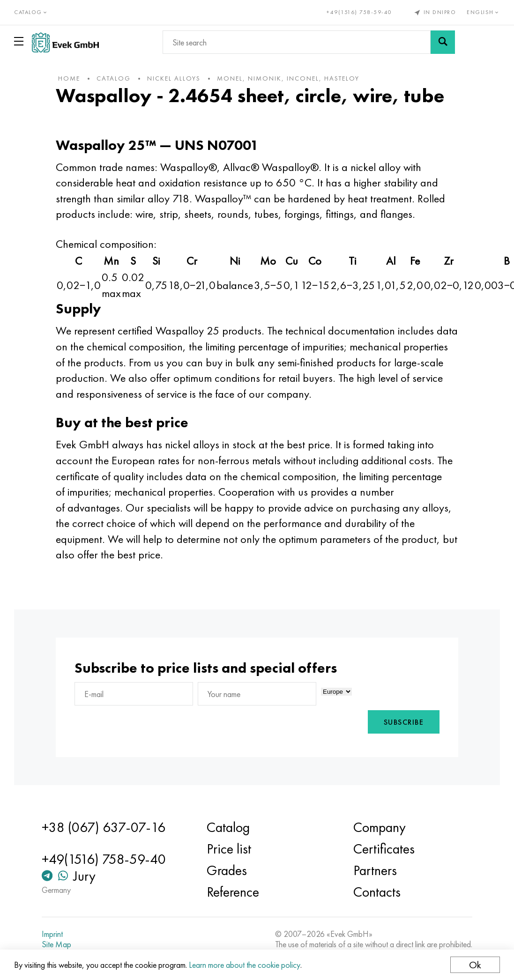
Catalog (228, 827)
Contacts (377, 892)
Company (380, 827)
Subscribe (404, 722)
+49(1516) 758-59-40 (359, 12)
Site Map (56, 944)
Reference (233, 892)
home (69, 78)
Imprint (52, 934)
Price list (229, 849)
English (483, 12)
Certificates (384, 849)
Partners (375, 870)
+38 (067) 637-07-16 (104, 827)
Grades (227, 870)
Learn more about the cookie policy (245, 965)
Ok (475, 965)
